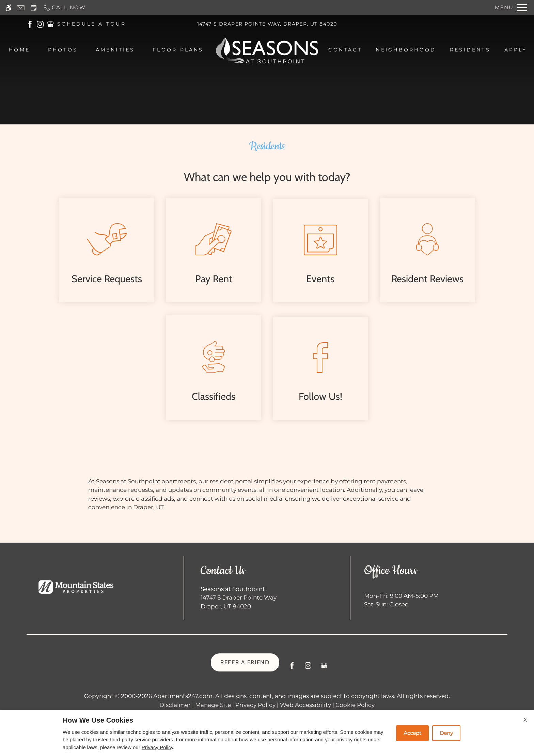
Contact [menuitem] (345, 50)
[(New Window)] (30, 24)
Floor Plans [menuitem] (178, 50)
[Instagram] (308, 668)
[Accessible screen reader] (8, 8)
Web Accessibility (305, 705)
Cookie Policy (355, 705)
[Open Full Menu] (511, 8)
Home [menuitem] (19, 50)
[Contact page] (21, 8)
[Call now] (64, 8)
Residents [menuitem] (470, 50)
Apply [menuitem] (516, 50)
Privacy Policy (255, 705)
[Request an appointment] (34, 8)
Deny (446, 733)
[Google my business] (324, 668)
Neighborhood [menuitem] (406, 50)
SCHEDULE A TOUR (92, 24)
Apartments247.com (183, 696)
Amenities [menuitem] (115, 50)
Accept (412, 733)
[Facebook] (292, 668)
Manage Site (213, 705)
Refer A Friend (245, 662)
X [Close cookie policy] (525, 720)
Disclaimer (175, 705)
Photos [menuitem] (63, 50)
